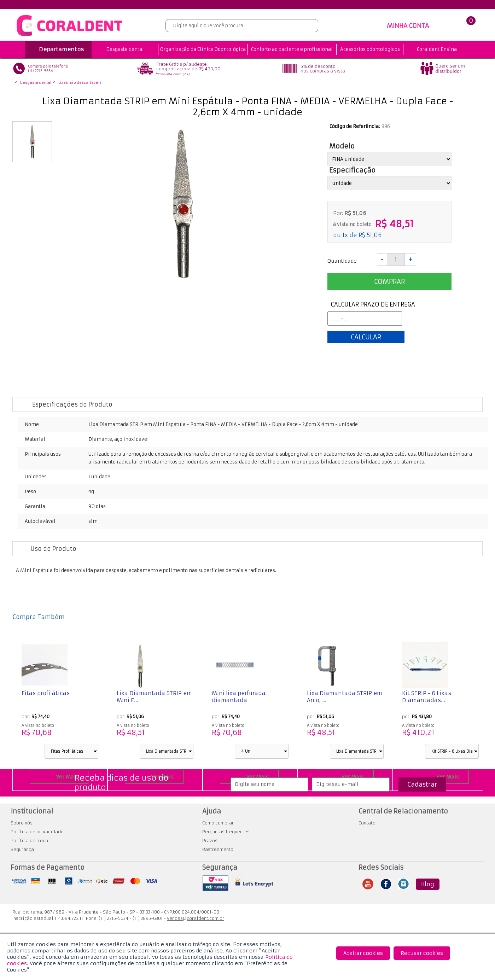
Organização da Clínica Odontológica (203, 49)
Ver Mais (67, 777)
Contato (367, 823)
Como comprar (218, 823)
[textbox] (242, 26)
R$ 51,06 (370, 235)
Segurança (22, 849)
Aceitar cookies (363, 953)
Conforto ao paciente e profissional (292, 49)
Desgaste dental (125, 49)
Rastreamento (218, 849)
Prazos (210, 841)
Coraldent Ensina (437, 49)
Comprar (389, 282)
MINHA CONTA (408, 26)
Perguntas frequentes (226, 832)
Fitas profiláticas (46, 693)
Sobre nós (22, 823)
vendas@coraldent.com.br (196, 918)
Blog (428, 884)
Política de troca (29, 841)
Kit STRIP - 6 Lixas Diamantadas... (427, 697)
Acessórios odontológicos (370, 49)
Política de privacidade (37, 832)
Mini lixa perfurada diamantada (239, 697)
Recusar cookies (422, 953)
